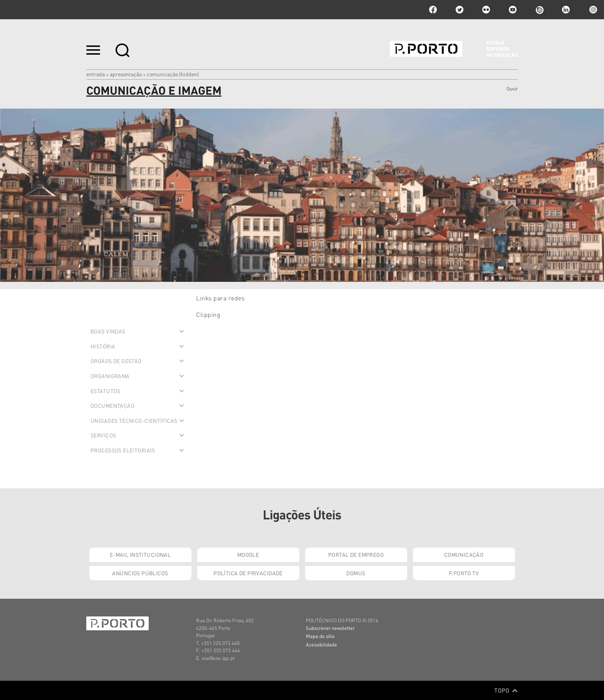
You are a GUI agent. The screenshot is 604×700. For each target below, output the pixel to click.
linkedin (566, 10)
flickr (486, 10)
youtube (513, 10)
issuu (539, 10)
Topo (506, 690)
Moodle (248, 554)
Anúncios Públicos (140, 573)
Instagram (592, 10)
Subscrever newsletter (330, 628)
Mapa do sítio (320, 636)
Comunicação (464, 554)
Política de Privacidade (248, 573)
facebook (433, 10)
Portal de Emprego (356, 554)
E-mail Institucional (140, 554)
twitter (460, 10)
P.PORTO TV (464, 573)
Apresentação (126, 74)
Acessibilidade (321, 644)
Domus (356, 573)
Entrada (96, 74)
